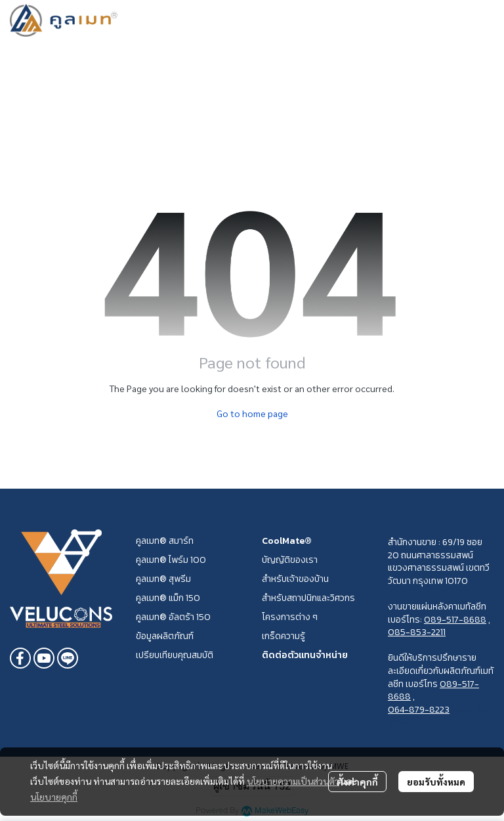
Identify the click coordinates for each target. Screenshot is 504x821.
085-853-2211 (417, 632)
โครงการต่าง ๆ (290, 617)
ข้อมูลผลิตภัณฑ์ (165, 636)
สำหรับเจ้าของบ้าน (295, 579)
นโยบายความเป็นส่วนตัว (293, 781)
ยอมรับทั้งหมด (436, 782)
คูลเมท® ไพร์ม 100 (171, 560)
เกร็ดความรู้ (283, 636)
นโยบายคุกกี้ (54, 797)
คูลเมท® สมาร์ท (165, 541)
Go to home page (252, 413)
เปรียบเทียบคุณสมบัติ (175, 655)
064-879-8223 (419, 710)
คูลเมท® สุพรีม (163, 579)
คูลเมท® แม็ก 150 (168, 598)
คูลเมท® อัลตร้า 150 (173, 617)
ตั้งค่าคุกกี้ (357, 782)
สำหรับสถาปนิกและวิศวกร (308, 598)
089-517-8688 (455, 620)
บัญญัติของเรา (290, 560)
